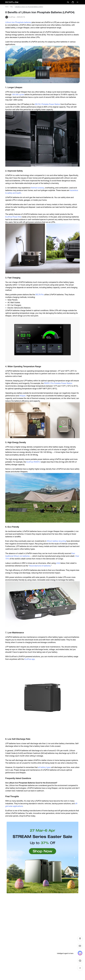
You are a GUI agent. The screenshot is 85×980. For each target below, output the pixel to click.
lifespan (23, 396)
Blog (12, 7)
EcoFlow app (29, 659)
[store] (73, 2)
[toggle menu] (77, 2)
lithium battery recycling (56, 541)
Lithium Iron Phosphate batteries (18, 22)
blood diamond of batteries (40, 566)
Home (7, 7)
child (58, 563)
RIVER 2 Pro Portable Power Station (58, 383)
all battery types (44, 767)
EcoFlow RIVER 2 (33, 462)
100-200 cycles (18, 95)
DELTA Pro (40, 295)
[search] (68, 2)
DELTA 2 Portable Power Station (47, 104)
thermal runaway (37, 188)
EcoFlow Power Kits (13, 217)
